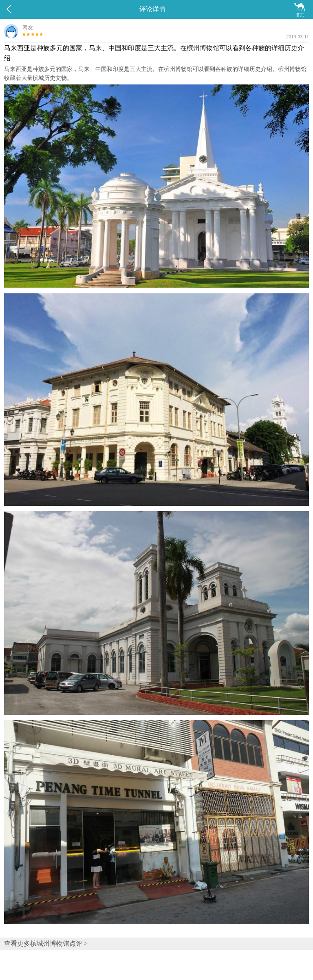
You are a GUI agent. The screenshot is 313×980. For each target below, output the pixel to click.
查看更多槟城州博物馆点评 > (46, 943)
